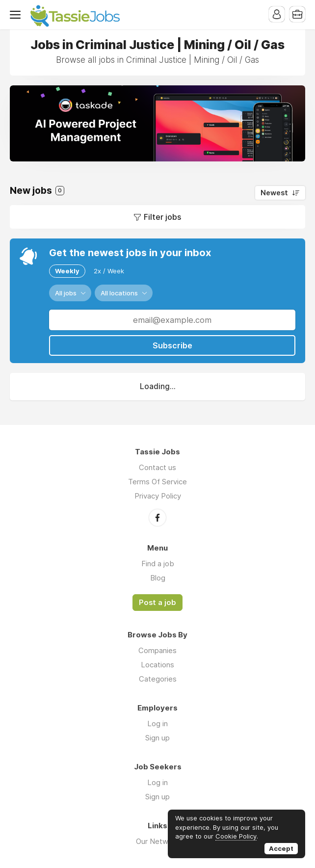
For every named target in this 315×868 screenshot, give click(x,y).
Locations (157, 665)
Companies (157, 650)
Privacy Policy (158, 496)
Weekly (67, 271)
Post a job (157, 603)
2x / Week (109, 271)
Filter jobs (162, 217)
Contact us (157, 467)
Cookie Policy (236, 836)
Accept (281, 848)
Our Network (157, 841)
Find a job (158, 564)
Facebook (157, 518)
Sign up (157, 738)
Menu (17, 15)
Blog (158, 578)
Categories (158, 679)
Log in (157, 723)
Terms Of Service (157, 482)
